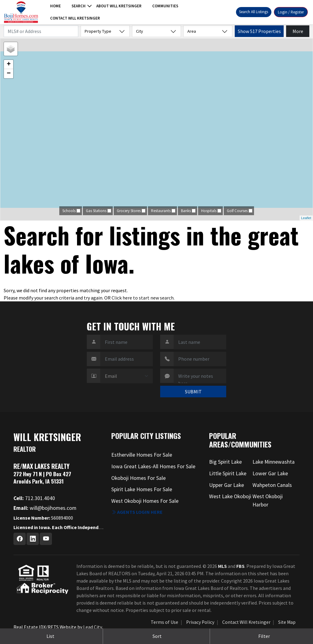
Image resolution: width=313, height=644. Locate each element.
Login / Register (291, 12)
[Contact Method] (127, 376)
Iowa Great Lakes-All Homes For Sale (153, 466)
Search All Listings (254, 12)
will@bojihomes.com (45, 508)
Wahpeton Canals (272, 485)
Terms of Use (164, 622)
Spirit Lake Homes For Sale (142, 489)
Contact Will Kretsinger (75, 18)
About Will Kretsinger (119, 6)
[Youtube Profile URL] (46, 539)
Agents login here (137, 512)
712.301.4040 (34, 498)
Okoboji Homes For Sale (138, 478)
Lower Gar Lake (270, 473)
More (298, 31)
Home (55, 6)
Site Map (287, 622)
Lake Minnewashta (274, 462)
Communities (165, 6)
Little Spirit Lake (228, 473)
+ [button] (9, 64)
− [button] (9, 74)
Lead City (92, 627)
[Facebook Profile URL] (20, 539)
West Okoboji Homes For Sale (145, 501)
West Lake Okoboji (230, 496)
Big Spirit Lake (225, 462)
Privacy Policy (200, 622)
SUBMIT (193, 392)
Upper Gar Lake (226, 485)
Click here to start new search (143, 298)
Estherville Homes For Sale (142, 455)
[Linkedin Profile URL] (33, 539)
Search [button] (79, 6)
